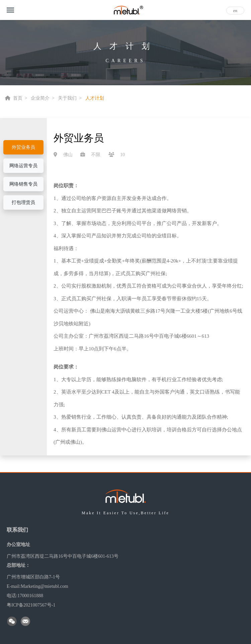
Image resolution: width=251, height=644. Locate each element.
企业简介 (40, 98)
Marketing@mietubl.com (45, 586)
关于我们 (67, 98)
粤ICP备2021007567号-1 (31, 605)
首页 (18, 98)
